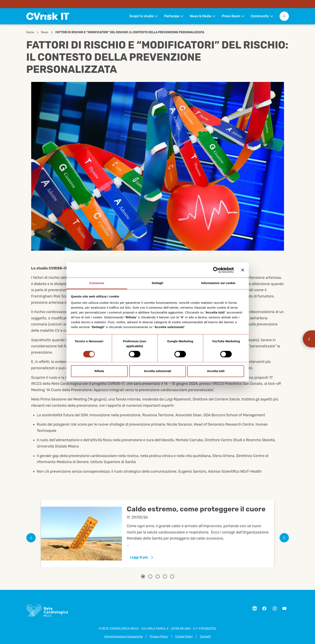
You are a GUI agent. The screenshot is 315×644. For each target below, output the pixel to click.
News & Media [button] (201, 16)
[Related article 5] (172, 576)
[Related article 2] (150, 576)
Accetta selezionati (157, 371)
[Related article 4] (165, 576)
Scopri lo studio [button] (141, 16)
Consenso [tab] (97, 283)
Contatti (205, 637)
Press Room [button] (231, 16)
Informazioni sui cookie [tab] (218, 283)
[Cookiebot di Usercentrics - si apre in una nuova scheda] (216, 270)
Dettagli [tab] (158, 283)
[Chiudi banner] (243, 270)
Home (30, 32)
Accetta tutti (216, 371)
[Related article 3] (158, 576)
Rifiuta (99, 371)
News (45, 32)
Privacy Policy (159, 637)
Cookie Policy (184, 637)
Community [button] (260, 16)
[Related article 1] (143, 576)
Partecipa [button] (172, 16)
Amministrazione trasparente (123, 637)
